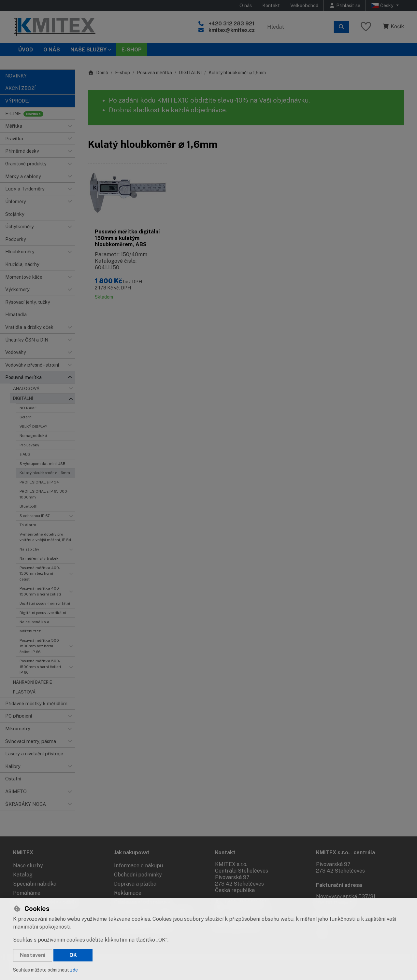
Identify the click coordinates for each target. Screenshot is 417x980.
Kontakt (271, 5)
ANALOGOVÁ (26, 389)
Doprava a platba (135, 884)
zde (74, 970)
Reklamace (128, 893)
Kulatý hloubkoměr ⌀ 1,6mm (45, 473)
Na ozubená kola (34, 622)
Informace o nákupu (138, 866)
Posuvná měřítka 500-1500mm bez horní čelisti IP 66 (40, 646)
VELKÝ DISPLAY (33, 427)
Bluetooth (29, 506)
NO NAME (28, 408)
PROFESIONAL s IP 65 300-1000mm (44, 494)
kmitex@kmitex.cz (232, 30)
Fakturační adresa (339, 885)
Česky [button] (383, 6)
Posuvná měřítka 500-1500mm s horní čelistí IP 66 (40, 667)
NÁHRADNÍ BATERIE (33, 682)
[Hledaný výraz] (298, 27)
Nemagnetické (33, 436)
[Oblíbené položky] (366, 27)
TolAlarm (28, 525)
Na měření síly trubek (39, 558)
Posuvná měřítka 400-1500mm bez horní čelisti (40, 574)
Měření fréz (30, 631)
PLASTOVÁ (24, 692)
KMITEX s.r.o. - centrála (345, 853)
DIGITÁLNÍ (23, 398)
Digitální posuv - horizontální (45, 603)
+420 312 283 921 (231, 24)
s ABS (25, 454)
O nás (246, 5)
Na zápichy (29, 549)
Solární (26, 417)
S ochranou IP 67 (35, 516)
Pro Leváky (29, 445)
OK (73, 955)
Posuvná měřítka (154, 73)
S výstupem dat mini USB (43, 464)
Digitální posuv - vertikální (43, 613)
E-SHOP (132, 50)
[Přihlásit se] (345, 5)
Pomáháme (27, 893)
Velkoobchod (304, 5)
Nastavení (33, 955)
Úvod (26, 50)
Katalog (23, 875)
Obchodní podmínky (138, 875)
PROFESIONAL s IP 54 (39, 482)
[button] (70, 126)
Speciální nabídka (35, 884)
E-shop (122, 73)
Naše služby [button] (88, 50)
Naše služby (28, 866)
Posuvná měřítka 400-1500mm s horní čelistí (40, 591)
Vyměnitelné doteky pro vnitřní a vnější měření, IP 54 (45, 537)
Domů (98, 73)
